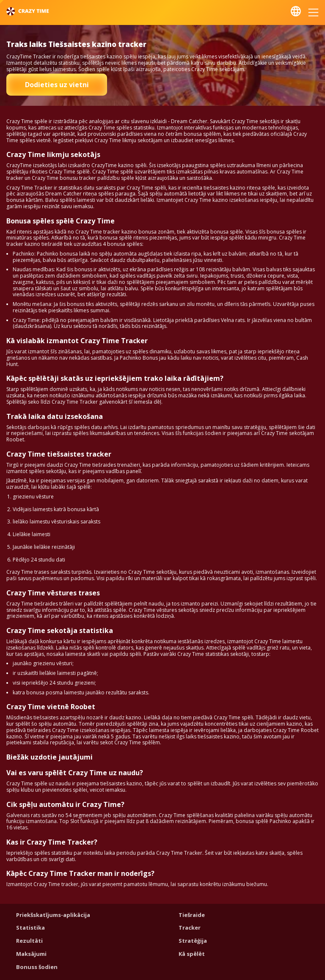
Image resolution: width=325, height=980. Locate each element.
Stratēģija (193, 941)
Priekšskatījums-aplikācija (53, 915)
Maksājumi (31, 954)
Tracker (190, 928)
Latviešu (296, 11)
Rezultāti (29, 941)
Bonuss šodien (37, 967)
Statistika (30, 928)
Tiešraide (192, 915)
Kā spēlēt (192, 954)
